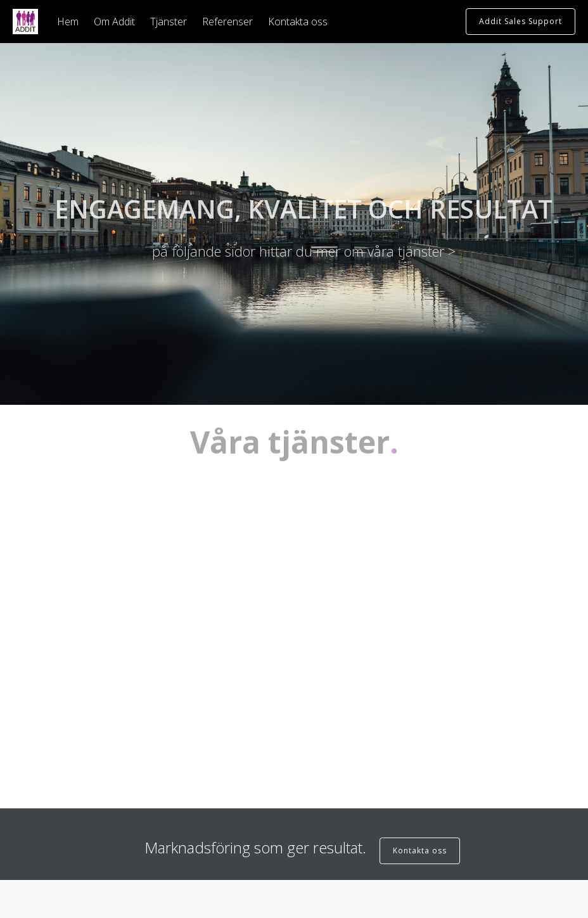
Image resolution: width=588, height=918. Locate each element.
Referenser (227, 22)
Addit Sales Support (521, 21)
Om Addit (114, 22)
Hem (68, 22)
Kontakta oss (298, 22)
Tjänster (169, 22)
